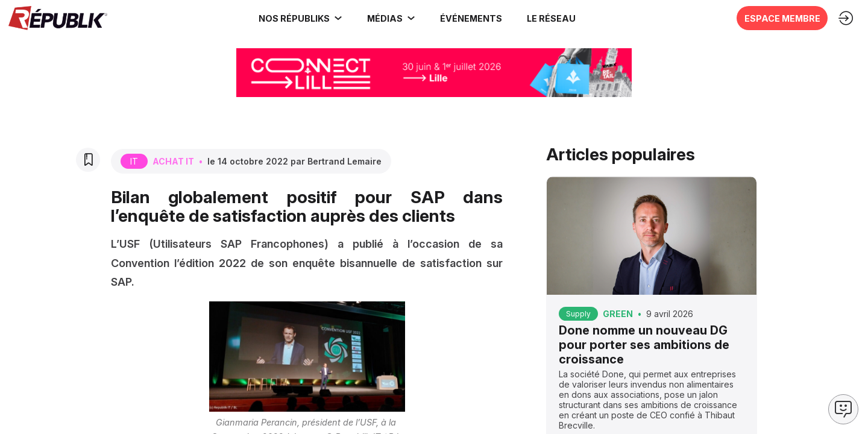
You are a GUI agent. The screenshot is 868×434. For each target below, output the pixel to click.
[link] (297, 18)
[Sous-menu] (335, 18)
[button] (467, 18)
